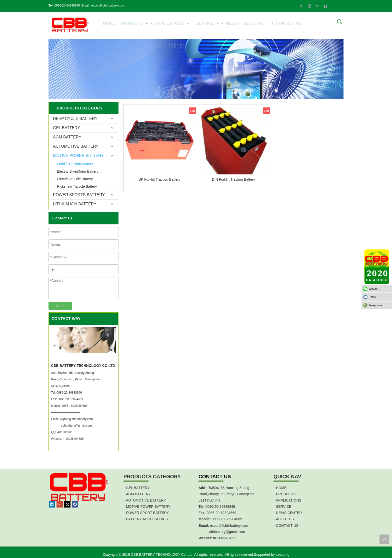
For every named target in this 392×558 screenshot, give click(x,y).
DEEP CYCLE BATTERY (75, 119)
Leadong (283, 555)
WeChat (379, 289)
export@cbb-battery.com (108, 5)
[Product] (196, 69)
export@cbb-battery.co (228, 526)
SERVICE (284, 507)
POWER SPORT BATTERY (147, 513)
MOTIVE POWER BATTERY (78, 156)
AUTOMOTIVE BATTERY (76, 146)
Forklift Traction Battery (75, 164)
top (384, 539)
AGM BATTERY (67, 137)
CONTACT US (287, 526)
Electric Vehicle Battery (75, 179)
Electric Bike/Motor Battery (78, 171)
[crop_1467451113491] (78, 493)
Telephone (379, 305)
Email (379, 297)
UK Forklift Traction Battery (159, 179)
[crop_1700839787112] (70, 25)
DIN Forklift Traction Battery (233, 179)
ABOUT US (285, 519)
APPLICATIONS (289, 500)
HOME (281, 488)
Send (60, 306)
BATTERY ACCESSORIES (147, 519)
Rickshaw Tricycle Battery (77, 186)
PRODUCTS (286, 494)
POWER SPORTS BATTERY (79, 195)
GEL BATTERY (66, 128)
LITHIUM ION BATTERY (75, 204)
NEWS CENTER (289, 513)
